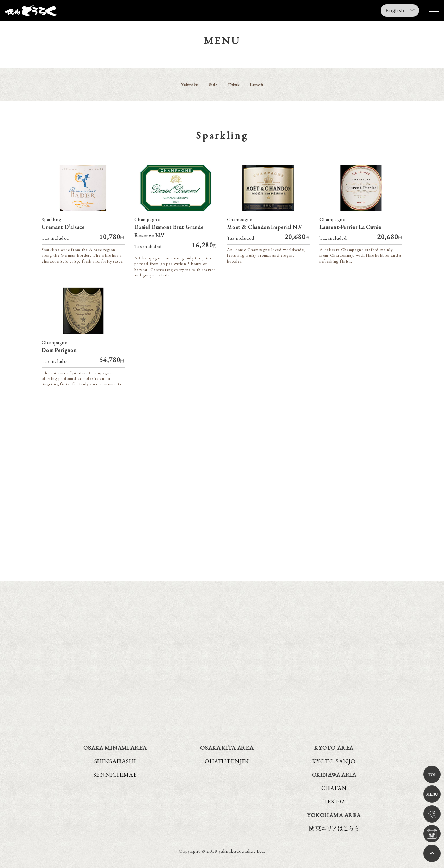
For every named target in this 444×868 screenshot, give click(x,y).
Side (213, 85)
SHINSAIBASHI (115, 761)
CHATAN (334, 788)
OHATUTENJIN (227, 761)
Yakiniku (190, 85)
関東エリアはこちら (334, 828)
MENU (432, 794)
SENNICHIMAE (115, 775)
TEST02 (334, 802)
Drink (234, 85)
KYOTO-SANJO (334, 761)
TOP (432, 775)
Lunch (257, 85)
